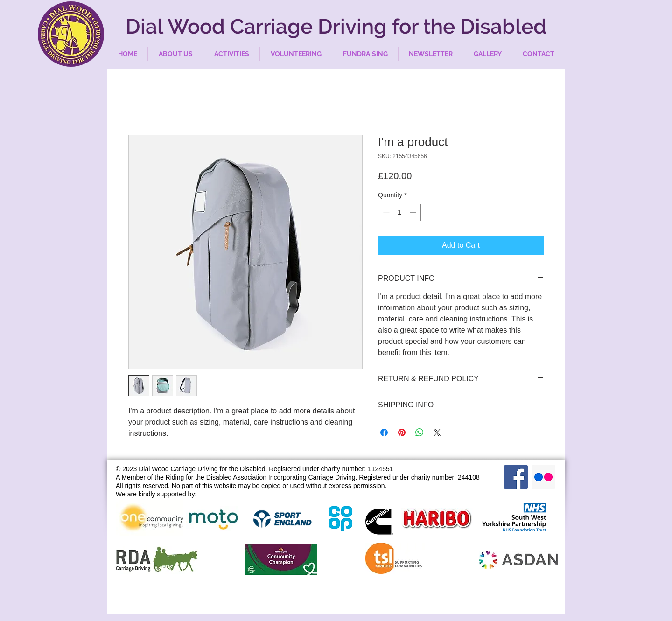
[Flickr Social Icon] (543, 477)
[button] (175, 54)
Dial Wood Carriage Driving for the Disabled (336, 26)
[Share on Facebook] (384, 433)
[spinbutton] (399, 213)
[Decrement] (385, 213)
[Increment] (414, 213)
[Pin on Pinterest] (402, 433)
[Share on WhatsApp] (420, 433)
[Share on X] (437, 433)
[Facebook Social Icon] (516, 477)
